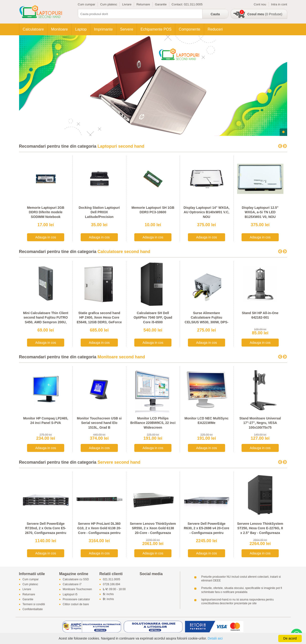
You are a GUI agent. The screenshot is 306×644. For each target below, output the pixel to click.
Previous (280, 146)
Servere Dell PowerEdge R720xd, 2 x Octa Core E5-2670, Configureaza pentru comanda (46, 531)
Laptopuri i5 (70, 594)
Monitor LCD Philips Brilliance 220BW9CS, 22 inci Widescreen (153, 423)
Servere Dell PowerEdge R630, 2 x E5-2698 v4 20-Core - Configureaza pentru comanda (206, 531)
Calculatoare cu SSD (76, 579)
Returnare (143, 4)
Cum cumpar (87, 4)
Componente (190, 29)
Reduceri (215, 29)
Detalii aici (215, 638)
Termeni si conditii (34, 604)
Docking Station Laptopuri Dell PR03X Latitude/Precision (99, 212)
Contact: (178, 4)
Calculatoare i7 (72, 585)
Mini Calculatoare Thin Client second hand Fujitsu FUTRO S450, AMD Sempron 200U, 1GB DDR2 (46, 320)
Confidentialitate (33, 609)
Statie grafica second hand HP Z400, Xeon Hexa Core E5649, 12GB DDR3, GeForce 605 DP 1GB (99, 320)
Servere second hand (119, 462)
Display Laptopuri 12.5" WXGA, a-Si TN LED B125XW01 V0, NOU (260, 212)
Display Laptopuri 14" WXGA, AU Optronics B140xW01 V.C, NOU (207, 212)
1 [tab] (283, 132)
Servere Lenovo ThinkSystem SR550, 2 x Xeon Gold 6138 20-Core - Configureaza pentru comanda (153, 531)
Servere (127, 29)
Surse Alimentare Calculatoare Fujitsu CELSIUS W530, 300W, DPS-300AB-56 (207, 320)
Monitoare (59, 29)
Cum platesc (109, 4)
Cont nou (260, 4)
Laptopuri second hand (121, 146)
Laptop (81, 29)
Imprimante (103, 29)
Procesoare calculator (76, 599)
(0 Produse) (265, 14)
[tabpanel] (153, 86)
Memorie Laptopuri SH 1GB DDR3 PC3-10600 (153, 210)
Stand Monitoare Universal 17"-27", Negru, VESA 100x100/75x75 (260, 423)
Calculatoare (33, 29)
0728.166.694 (112, 585)
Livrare (127, 4)
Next (285, 146)
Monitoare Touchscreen (77, 589)
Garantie (161, 4)
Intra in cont (279, 4)
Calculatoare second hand (124, 252)
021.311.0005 (193, 4)
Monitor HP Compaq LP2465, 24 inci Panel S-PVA (46, 421)
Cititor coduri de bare (76, 604)
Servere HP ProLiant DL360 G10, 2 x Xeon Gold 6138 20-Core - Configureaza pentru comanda (99, 531)
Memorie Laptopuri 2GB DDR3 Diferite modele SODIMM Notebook (46, 212)
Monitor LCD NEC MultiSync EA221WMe (206, 421)
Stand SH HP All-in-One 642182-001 (260, 315)
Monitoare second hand (121, 357)
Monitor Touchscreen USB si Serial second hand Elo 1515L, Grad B (99, 423)
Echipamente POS (156, 29)
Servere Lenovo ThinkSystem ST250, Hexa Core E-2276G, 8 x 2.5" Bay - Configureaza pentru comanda (260, 531)
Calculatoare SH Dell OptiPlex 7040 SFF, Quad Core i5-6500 (153, 318)
